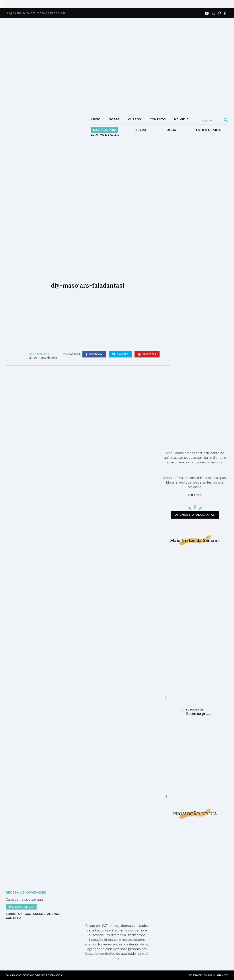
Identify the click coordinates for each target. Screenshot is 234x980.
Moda (171, 130)
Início (96, 119)
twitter (121, 354)
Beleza (140, 130)
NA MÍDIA (181, 119)
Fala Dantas (39, 354)
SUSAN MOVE (221, 975)
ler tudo (195, 495)
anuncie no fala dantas (195, 515)
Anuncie (54, 914)
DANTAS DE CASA (105, 135)
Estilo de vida (208, 130)
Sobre (114, 119)
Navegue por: (104, 130)
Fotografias (195, 710)
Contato (158, 119)
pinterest (147, 354)
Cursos (135, 119)
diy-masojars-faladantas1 (88, 285)
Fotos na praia (198, 713)
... (3, 4)
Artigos (24, 914)
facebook (94, 354)
